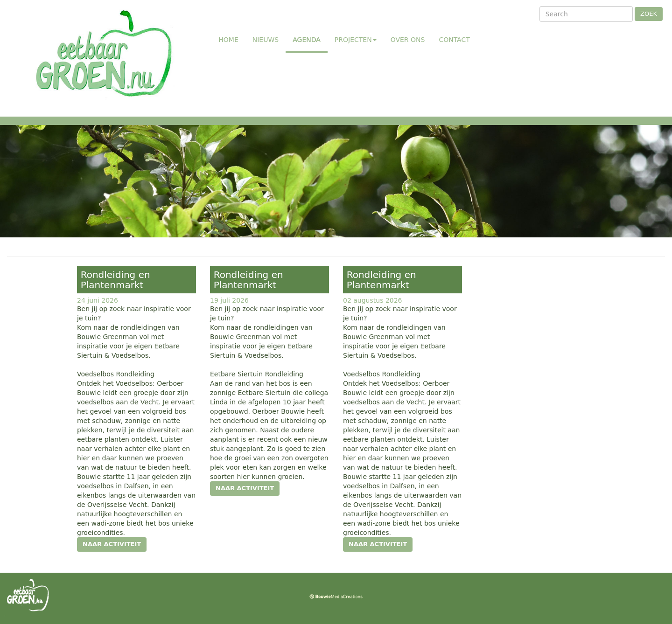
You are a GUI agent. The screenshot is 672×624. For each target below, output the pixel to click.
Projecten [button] (356, 40)
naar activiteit (112, 544)
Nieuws (266, 40)
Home (228, 40)
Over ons (408, 40)
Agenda (310, 39)
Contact (454, 40)
